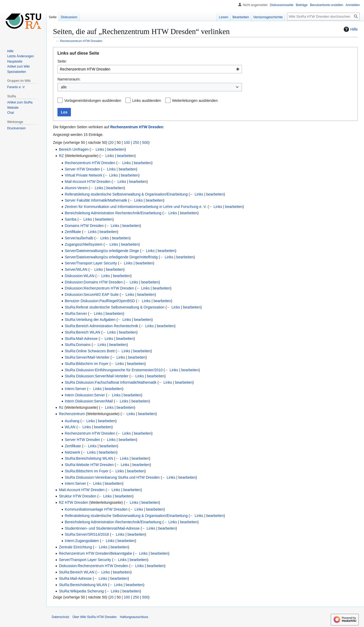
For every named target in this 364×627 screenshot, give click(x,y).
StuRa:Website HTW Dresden (89, 465)
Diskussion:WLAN (80, 276)
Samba (71, 219)
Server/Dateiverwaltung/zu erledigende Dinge (102, 251)
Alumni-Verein (76, 188)
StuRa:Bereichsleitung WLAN (89, 458)
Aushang (72, 421)
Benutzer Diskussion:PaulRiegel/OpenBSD (100, 301)
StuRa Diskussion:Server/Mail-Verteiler (97, 376)
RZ (61, 156)
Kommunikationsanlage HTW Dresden (96, 509)
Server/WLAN (76, 269)
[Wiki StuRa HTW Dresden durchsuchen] (323, 16)
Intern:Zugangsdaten (82, 541)
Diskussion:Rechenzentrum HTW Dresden (100, 288)
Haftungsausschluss (134, 617)
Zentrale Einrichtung (75, 547)
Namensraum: (69, 79)
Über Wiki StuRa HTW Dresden (95, 617)
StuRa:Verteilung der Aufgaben (90, 320)
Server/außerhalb (79, 238)
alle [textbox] (64, 87)
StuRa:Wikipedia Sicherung (81, 591)
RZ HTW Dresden (73, 502)
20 (112, 142)
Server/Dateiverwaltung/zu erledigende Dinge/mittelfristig (111, 257)
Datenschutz (60, 617)
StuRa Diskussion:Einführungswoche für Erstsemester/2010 (114, 370)
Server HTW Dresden (82, 169)
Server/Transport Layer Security (91, 263)
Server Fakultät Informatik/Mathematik (96, 200)
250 (136, 142)
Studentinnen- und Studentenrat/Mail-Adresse (102, 528)
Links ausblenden (147, 101)
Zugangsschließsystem (84, 244)
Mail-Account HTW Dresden (88, 182)
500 (145, 142)
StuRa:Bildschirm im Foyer (87, 364)
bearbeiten (116, 149)
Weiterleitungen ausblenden (195, 101)
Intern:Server (76, 389)
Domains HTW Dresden (84, 226)
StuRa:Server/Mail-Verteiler (87, 357)
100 (127, 142)
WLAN (70, 427)
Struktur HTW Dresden (77, 496)
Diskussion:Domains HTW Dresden (94, 282)
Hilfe (350, 29)
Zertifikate (73, 232)
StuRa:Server (76, 313)
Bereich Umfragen (74, 149)
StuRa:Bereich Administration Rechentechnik (102, 326)
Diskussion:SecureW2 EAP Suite (92, 294)
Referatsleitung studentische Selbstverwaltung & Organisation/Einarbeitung (126, 194)
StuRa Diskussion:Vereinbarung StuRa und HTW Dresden (112, 477)
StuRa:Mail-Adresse (81, 339)
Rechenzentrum (72, 414)
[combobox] (150, 69)
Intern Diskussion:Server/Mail (89, 401)
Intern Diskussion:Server (85, 395)
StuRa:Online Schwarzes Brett (90, 351)
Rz (61, 407)
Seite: (62, 61)
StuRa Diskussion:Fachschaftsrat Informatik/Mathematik (111, 382)
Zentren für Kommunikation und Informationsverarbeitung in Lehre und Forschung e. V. (136, 207)
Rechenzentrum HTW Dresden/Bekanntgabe (95, 553)
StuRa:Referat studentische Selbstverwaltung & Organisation (115, 307)
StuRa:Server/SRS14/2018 (87, 534)
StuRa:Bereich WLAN (83, 332)
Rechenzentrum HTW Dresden (81, 41)
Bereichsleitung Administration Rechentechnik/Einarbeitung (113, 213)
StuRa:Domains (78, 345)
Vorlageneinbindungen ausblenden (93, 101)
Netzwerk (72, 452)
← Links (98, 149)
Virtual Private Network (84, 175)
